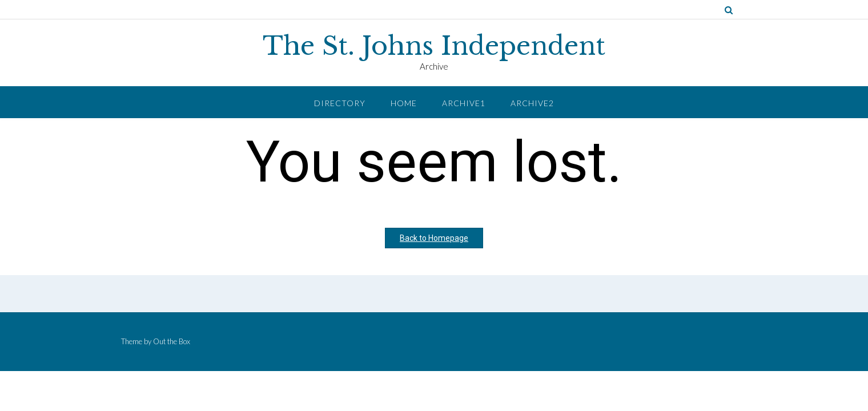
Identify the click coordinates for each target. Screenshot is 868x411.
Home (404, 103)
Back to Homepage (434, 238)
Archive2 (532, 103)
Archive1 (464, 103)
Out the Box (172, 341)
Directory (340, 103)
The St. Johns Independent (434, 46)
